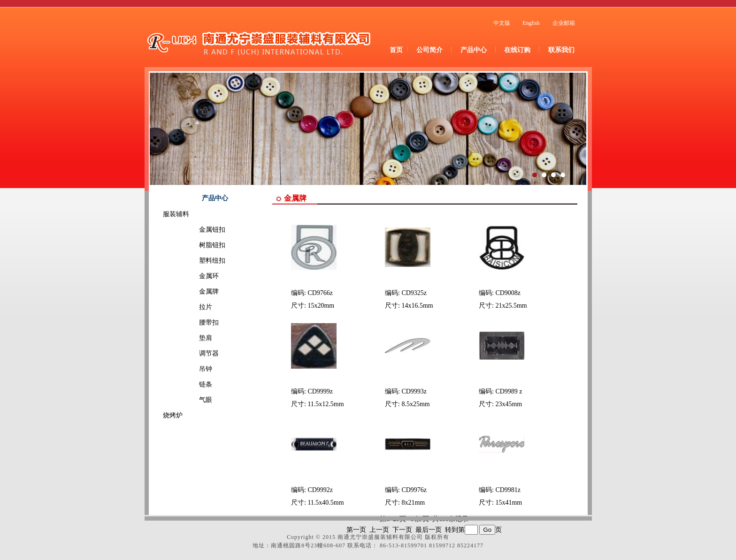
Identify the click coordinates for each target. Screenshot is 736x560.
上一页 (379, 530)
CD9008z (508, 293)
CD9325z (414, 293)
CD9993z (414, 391)
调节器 (196, 353)
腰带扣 (196, 322)
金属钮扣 (199, 230)
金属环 (196, 276)
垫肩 (192, 338)
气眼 (192, 400)
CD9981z (508, 490)
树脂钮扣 (199, 245)
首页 (396, 50)
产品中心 (474, 50)
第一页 (356, 530)
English (531, 23)
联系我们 (561, 50)
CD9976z (414, 490)
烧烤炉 (173, 415)
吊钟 (192, 369)
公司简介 (429, 50)
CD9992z (320, 490)
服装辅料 (176, 214)
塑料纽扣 (199, 261)
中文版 (502, 23)
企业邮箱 (564, 23)
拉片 (192, 307)
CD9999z (320, 391)
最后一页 (429, 530)
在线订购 (517, 50)
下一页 (402, 530)
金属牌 (196, 291)
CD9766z (320, 293)
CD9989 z (509, 391)
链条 (192, 384)
